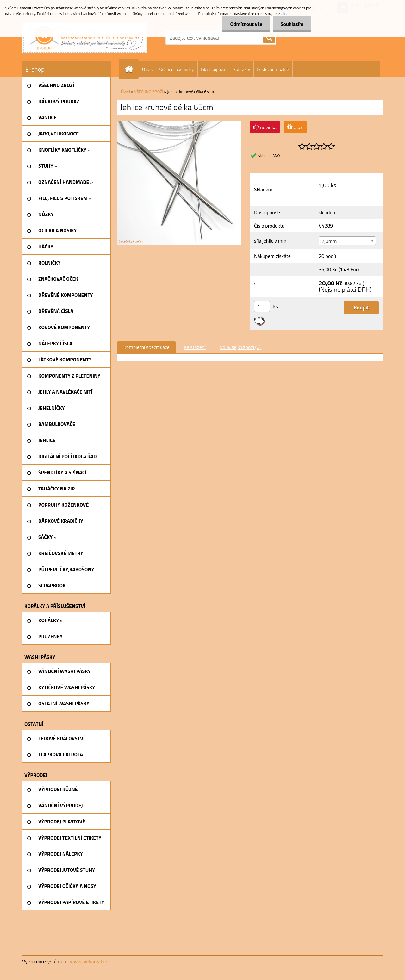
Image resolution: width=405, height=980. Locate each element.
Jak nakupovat (214, 69)
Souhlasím (292, 24)
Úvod (126, 92)
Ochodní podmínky (176, 69)
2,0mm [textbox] (329, 241)
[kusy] (262, 306)
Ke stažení (195, 347)
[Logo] (85, 38)
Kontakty (242, 69)
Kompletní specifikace (146, 347)
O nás (147, 69)
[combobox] (347, 241)
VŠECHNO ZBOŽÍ (149, 92)
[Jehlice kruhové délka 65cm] (179, 123)
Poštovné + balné (273, 69)
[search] (269, 38)
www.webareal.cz (89, 961)
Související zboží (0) (240, 347)
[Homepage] (131, 69)
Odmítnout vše (246, 24)
